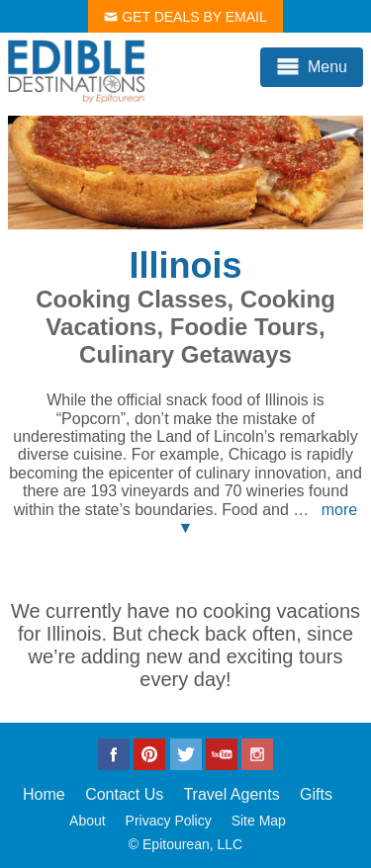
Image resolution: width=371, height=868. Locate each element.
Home (44, 794)
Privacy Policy (169, 821)
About (88, 821)
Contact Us (124, 794)
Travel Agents (231, 794)
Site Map (259, 821)
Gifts (316, 794)
